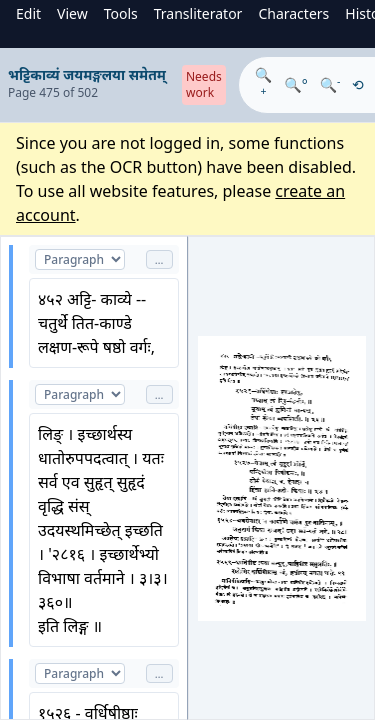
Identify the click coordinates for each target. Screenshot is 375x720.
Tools (121, 13)
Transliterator (198, 13)
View (72, 13)
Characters (293, 13)
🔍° (295, 84)
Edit (28, 13)
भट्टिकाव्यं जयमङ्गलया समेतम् (87, 74)
